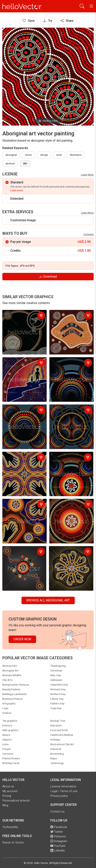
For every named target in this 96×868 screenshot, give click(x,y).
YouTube (58, 846)
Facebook (59, 827)
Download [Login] (48, 276)
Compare (88, 234)
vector (28, 155)
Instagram (59, 841)
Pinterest (58, 836)
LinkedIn (58, 851)
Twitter (57, 832)
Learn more (17, 190)
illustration (76, 155)
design (44, 155)
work (59, 155)
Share (67, 21)
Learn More (87, 175)
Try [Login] (48, 21)
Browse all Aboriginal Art (48, 600)
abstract (10, 163)
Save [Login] (29, 21)
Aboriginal (11, 155)
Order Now (22, 639)
